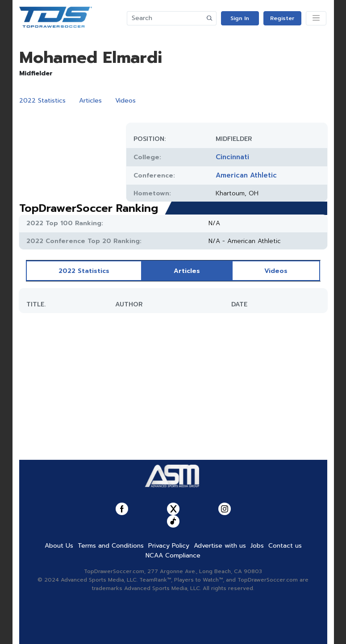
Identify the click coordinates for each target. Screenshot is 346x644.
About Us (59, 546)
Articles (90, 101)
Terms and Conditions (111, 546)
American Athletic (246, 175)
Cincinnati (232, 157)
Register (282, 18)
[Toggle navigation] (316, 18)
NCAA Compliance (173, 555)
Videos (125, 101)
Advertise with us (220, 546)
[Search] (165, 18)
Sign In (240, 18)
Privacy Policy (169, 546)
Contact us (285, 546)
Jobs (257, 546)
